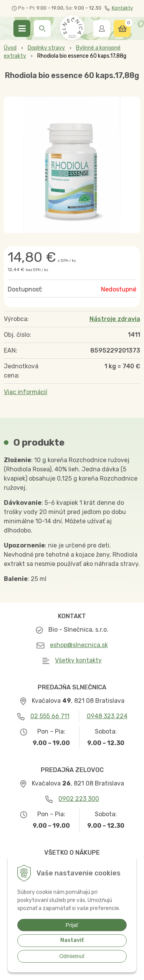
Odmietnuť (72, 956)
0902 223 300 (79, 799)
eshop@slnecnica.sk (79, 645)
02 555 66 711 (50, 716)
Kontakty (119, 8)
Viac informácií (26, 392)
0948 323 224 (107, 716)
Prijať (72, 925)
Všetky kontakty (78, 660)
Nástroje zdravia (115, 319)
